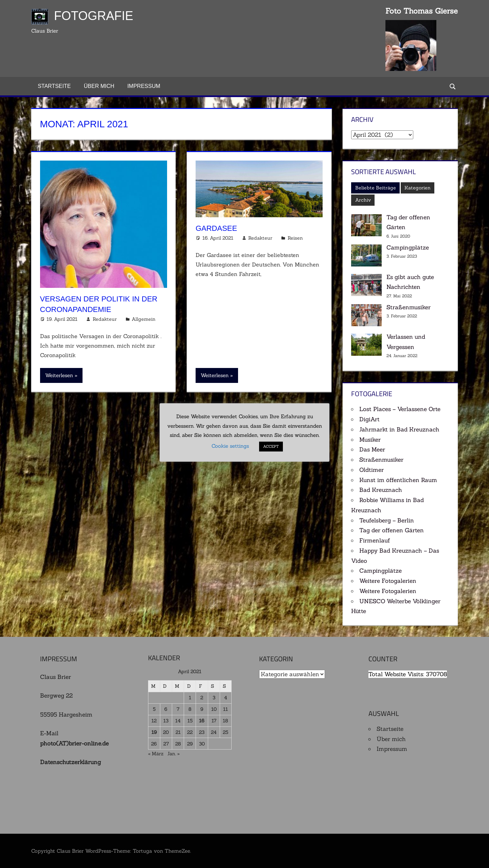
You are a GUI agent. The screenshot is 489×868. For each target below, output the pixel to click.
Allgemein (144, 319)
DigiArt (369, 419)
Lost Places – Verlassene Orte (400, 409)
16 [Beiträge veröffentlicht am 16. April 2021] (202, 721)
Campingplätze (408, 247)
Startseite (54, 86)
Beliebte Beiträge (376, 188)
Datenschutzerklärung (70, 762)
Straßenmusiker (409, 307)
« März (156, 754)
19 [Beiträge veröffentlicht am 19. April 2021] (154, 732)
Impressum (144, 86)
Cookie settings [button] (230, 446)
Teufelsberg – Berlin (387, 520)
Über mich (99, 86)
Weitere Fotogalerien (388, 581)
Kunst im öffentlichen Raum (398, 480)
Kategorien (418, 188)
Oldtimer (372, 470)
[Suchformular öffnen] (453, 86)
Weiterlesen (59, 375)
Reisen (295, 238)
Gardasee (216, 228)
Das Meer (372, 449)
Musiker (370, 440)
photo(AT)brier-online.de (74, 743)
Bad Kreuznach (381, 490)
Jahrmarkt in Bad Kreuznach (399, 429)
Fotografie (94, 16)
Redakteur (105, 319)
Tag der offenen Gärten (392, 530)
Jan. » (174, 754)
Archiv (363, 200)
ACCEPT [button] (271, 446)
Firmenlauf (375, 540)
